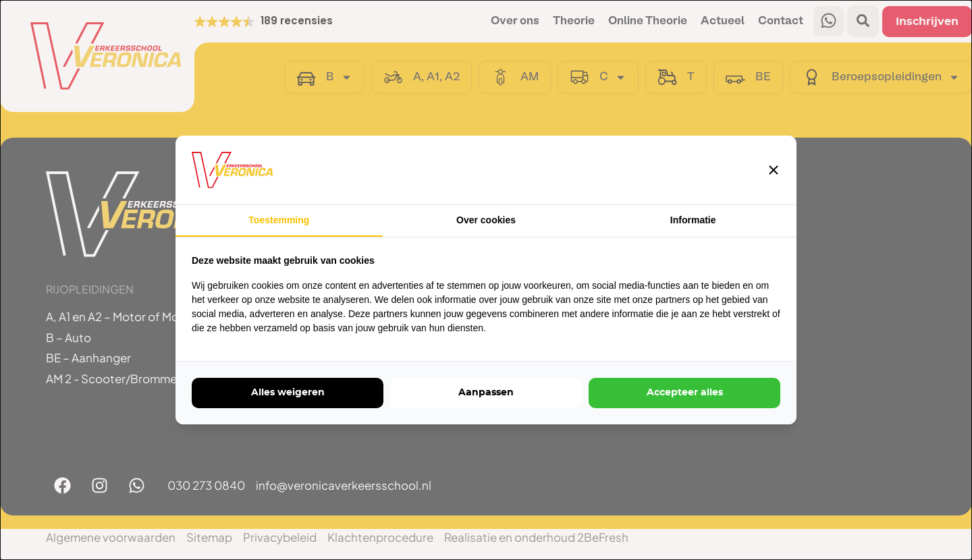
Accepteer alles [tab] (685, 393)
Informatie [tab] (693, 220)
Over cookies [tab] (486, 220)
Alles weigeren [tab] (288, 393)
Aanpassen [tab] (486, 393)
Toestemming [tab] (279, 220)
